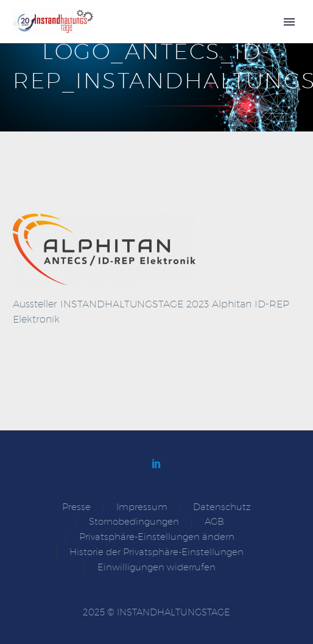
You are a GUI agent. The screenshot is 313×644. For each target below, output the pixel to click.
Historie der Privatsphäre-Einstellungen (156, 552)
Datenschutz (222, 507)
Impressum (142, 507)
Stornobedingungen (134, 522)
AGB (214, 522)
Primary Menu (289, 22)
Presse (76, 507)
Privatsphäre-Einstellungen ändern (157, 537)
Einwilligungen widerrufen (156, 568)
